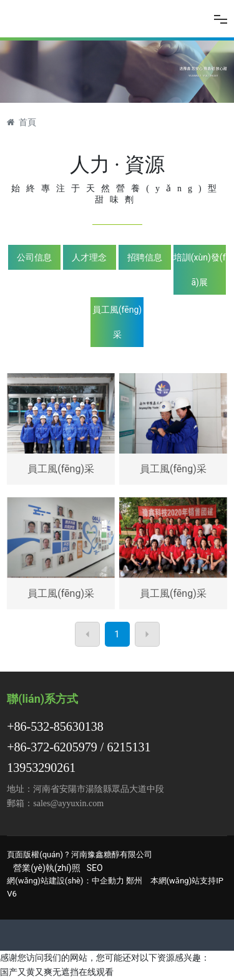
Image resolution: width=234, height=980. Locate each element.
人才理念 (89, 257)
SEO (95, 868)
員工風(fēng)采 (117, 322)
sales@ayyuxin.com (68, 803)
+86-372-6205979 (52, 747)
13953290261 (41, 768)
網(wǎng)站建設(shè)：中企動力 (65, 881)
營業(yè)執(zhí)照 (46, 868)
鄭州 (134, 881)
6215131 (129, 747)
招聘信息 (145, 257)
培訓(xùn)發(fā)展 (200, 270)
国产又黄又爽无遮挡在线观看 (57, 972)
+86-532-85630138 (55, 726)
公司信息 (34, 257)
